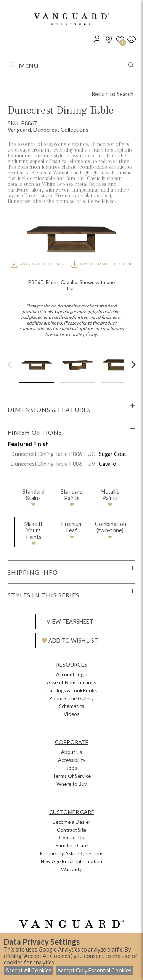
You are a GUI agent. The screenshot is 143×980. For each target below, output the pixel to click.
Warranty (71, 869)
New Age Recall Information (71, 861)
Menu (24, 66)
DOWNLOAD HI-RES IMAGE (39, 264)
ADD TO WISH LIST (70, 640)
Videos (71, 714)
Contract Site (71, 830)
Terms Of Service (72, 776)
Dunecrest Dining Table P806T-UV (53, 464)
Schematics (71, 706)
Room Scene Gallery (71, 698)
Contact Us (71, 838)
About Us (71, 752)
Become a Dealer (71, 822)
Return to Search (112, 94)
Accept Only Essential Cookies (94, 970)
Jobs (72, 768)
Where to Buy (72, 784)
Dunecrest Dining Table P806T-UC (53, 454)
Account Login (72, 674)
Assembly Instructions (71, 682)
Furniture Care (72, 845)
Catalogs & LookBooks (71, 690)
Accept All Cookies (28, 970)
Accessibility (72, 760)
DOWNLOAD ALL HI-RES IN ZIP (102, 264)
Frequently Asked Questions (72, 853)
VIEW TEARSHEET (70, 621)
